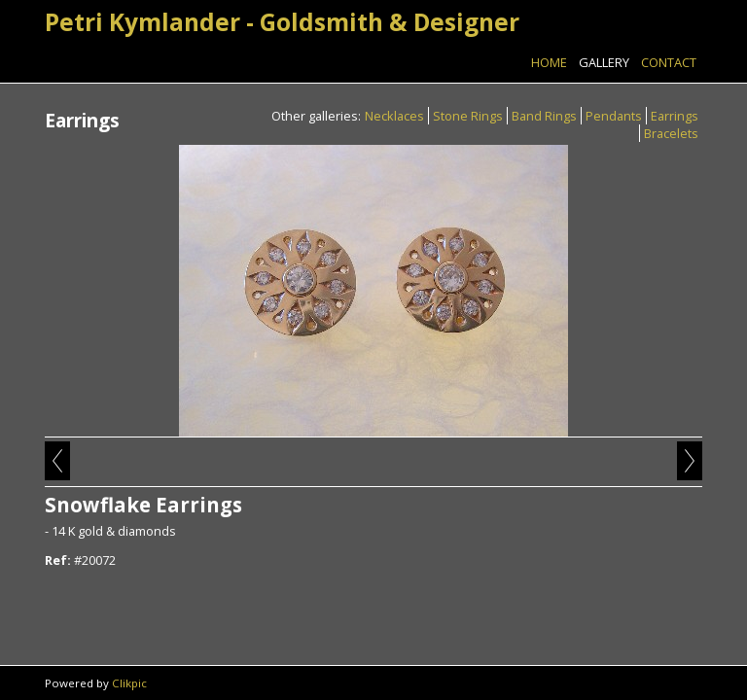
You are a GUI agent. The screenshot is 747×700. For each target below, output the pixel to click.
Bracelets (671, 133)
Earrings (675, 116)
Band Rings (544, 116)
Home (549, 62)
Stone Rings (468, 116)
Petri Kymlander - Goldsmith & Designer (282, 22)
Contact (669, 62)
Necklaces (394, 116)
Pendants (614, 116)
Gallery (604, 62)
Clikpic (129, 683)
